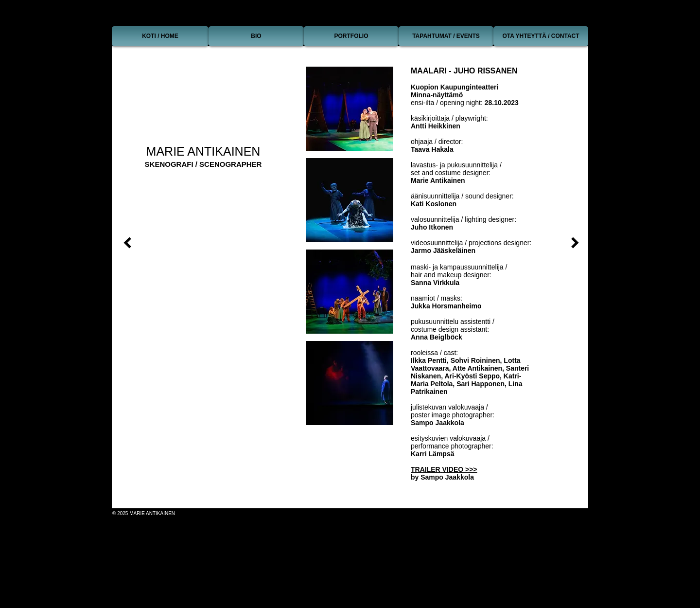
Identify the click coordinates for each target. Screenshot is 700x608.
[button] (350, 109)
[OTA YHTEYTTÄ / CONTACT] (541, 36)
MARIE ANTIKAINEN (203, 151)
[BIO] (256, 36)
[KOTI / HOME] (160, 36)
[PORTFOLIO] (351, 36)
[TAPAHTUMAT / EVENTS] (446, 36)
